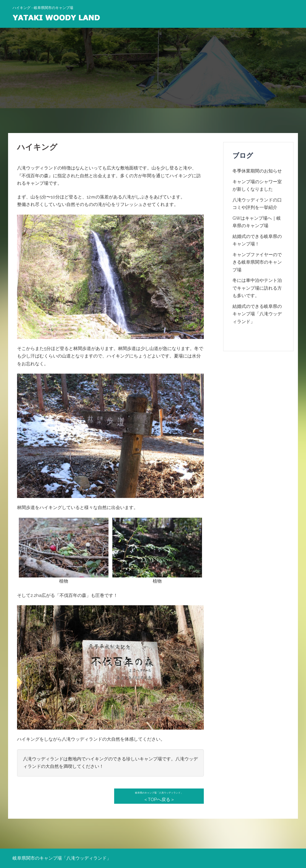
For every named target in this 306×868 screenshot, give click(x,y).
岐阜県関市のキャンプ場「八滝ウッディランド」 (62, 858)
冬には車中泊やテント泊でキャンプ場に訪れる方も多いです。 (257, 288)
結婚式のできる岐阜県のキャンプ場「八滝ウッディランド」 (257, 314)
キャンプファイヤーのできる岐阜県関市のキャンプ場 (257, 262)
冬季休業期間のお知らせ (257, 171)
